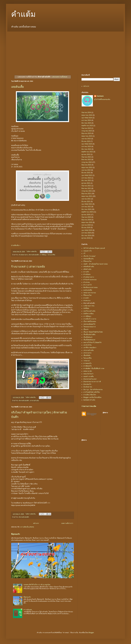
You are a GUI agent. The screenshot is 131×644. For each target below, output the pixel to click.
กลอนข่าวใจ (88, 251)
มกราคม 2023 (86, 146)
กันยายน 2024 (86, 112)
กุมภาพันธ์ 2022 (87, 175)
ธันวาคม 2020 (86, 209)
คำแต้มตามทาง (23, 255)
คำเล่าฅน (87, 282)
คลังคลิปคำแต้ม (89, 267)
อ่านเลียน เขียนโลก (90, 395)
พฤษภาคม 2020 (87, 222)
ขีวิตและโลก (88, 261)
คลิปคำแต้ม (87, 269)
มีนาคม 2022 (86, 173)
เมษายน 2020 (86, 225)
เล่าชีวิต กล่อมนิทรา (90, 348)
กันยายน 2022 (86, 157)
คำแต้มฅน (87, 274)
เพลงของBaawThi (89, 324)
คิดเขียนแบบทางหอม (91, 287)
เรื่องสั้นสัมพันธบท (89, 340)
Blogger (91, 633)
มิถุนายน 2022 (86, 165)
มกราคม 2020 (86, 233)
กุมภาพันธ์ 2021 (87, 204)
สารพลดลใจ (87, 363)
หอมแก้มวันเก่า (88, 374)
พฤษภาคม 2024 (87, 115)
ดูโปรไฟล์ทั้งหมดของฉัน (102, 99)
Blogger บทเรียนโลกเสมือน (92, 397)
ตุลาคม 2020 (86, 215)
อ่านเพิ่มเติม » (16, 245)
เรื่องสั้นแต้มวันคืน (89, 335)
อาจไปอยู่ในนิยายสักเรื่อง (92, 392)
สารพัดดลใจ (88, 366)
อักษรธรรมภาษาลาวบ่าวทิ (92, 382)
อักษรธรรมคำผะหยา (90, 379)
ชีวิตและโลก (88, 295)
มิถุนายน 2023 (86, 133)
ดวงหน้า (86, 298)
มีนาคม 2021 (86, 201)
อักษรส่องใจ (87, 384)
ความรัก (86, 272)
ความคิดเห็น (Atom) (27, 527)
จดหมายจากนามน (90, 293)
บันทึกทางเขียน (88, 314)
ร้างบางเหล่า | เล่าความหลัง (28, 267)
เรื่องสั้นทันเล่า (88, 337)
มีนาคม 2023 (86, 141)
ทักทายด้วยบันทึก (34, 255)
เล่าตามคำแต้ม (34, 401)
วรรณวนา (87, 361)
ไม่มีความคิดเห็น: (32, 252)
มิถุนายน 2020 (86, 220)
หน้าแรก (36, 523)
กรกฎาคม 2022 (87, 162)
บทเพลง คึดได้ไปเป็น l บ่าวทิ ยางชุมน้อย (37, 585)
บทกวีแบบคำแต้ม (89, 311)
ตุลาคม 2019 (86, 238)
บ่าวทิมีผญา (43, 255)
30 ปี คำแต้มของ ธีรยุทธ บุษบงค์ (94, 248)
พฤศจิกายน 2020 (87, 212)
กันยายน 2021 (86, 186)
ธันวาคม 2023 (86, 123)
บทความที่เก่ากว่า (67, 523)
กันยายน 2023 (86, 128)
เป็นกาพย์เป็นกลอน (90, 321)
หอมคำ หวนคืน (89, 376)
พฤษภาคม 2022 (87, 168)
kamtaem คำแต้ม (89, 400)
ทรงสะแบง (87, 301)
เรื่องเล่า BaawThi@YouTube (93, 332)
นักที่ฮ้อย (86, 308)
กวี (84, 253)
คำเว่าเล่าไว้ (88, 285)
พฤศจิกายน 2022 (87, 152)
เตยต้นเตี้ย (17, 87)
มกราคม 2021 (86, 207)
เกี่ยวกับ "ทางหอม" (90, 256)
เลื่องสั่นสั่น (87, 355)
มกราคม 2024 (86, 120)
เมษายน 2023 (86, 139)
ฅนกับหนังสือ (88, 290)
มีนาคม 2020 (86, 228)
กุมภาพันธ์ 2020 (87, 230)
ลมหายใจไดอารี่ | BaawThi (92, 342)
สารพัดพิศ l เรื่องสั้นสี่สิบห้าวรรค (94, 368)
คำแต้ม (23, 14)
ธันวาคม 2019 (86, 235)
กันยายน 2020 (86, 217)
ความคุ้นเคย (28, 610)
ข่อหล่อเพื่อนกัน (88, 259)
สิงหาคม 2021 (86, 188)
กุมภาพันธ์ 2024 (87, 118)
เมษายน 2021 (86, 199)
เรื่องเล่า (86, 329)
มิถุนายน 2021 (86, 194)
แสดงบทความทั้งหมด (59, 77)
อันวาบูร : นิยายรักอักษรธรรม (93, 390)
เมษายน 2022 (86, 170)
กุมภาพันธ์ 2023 (87, 144)
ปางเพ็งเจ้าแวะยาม (90, 319)
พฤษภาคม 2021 (87, 196)
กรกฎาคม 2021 (87, 191)
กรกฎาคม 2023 (87, 131)
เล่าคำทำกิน (87, 345)
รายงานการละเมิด (89, 406)
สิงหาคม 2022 (86, 160)
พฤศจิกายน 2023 (87, 126)
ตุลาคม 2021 (86, 183)
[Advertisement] (65, 51)
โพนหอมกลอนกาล (89, 327)
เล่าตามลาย (87, 353)
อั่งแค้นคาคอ (88, 387)
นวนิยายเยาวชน (89, 306)
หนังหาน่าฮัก (88, 371)
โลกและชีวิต (51, 255)
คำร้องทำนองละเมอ (90, 280)
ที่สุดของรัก (16, 534)
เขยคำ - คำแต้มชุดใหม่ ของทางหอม (96, 264)
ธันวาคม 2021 (86, 180)
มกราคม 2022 (86, 178)
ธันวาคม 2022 (86, 149)
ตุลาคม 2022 (86, 154)
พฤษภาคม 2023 (87, 136)
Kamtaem (100, 96)
